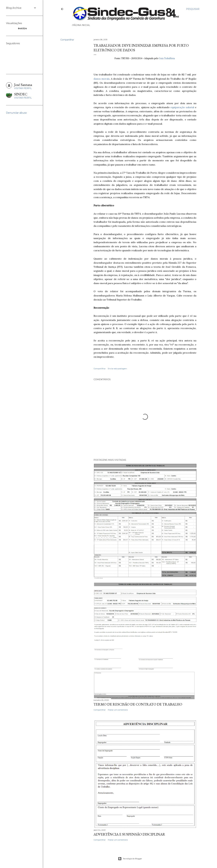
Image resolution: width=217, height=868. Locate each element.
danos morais (102, 79)
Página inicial (81, 25)
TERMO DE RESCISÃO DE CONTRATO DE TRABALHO (138, 704)
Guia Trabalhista (167, 58)
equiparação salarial (182, 107)
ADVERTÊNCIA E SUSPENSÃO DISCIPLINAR (129, 834)
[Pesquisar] (193, 9)
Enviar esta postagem (117, 369)
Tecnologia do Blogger (130, 859)
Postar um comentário (118, 710)
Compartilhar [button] (67, 40)
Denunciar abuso (16, 113)
